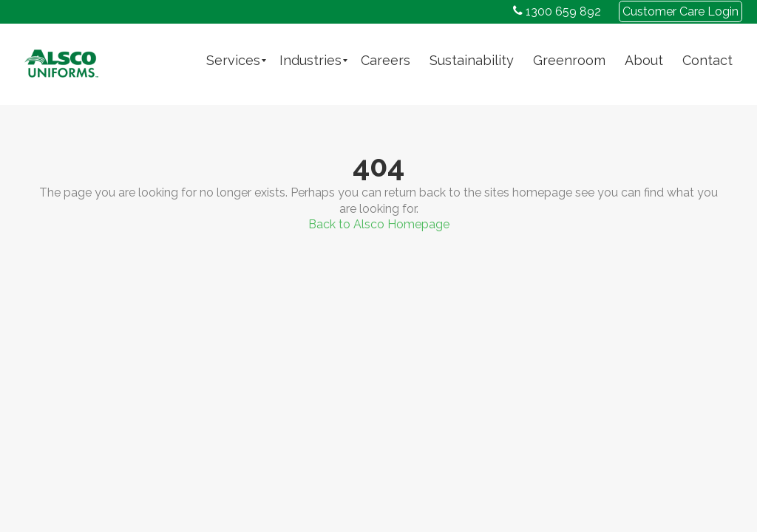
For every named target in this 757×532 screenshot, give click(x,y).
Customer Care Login (680, 11)
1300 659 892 (557, 11)
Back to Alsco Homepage (379, 224)
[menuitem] (233, 61)
